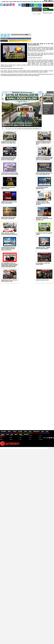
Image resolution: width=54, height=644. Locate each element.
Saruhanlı (50, 2)
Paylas (23, 5)
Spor (41, 2)
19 (35, 128)
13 (24, 128)
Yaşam (29, 2)
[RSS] (53, 1)
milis (13, 38)
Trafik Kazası (25, 2)
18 (33, 128)
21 (39, 128)
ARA (39, 14)
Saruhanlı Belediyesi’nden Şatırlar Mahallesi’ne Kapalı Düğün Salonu (19, 41)
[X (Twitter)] (46, 1)
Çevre (38, 2)
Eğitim (46, 2)
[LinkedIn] (51, 1)
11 (21, 128)
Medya (21, 2)
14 (26, 128)
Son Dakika (4, 2)
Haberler (44, 12)
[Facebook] (45, 1)
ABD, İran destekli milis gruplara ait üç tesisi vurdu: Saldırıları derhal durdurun (48, 14)
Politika (11, 2)
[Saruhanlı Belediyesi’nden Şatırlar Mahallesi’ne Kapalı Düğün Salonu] (22, 109)
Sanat (32, 2)
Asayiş (18, 2)
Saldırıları (26, 38)
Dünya (43, 2)
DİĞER (53, 2)
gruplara (16, 38)
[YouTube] (49, 1)
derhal (30, 38)
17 (32, 128)
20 (37, 128)
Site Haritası (3, 448)
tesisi (19, 38)
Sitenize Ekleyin (10, 448)
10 (19, 128)
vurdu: (22, 38)
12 (23, 128)
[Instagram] (48, 1)
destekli (10, 38)
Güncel (7, 2)
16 (30, 128)
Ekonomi (15, 2)
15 (28, 128)
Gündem (35, 2)
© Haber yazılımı (47, 448)
